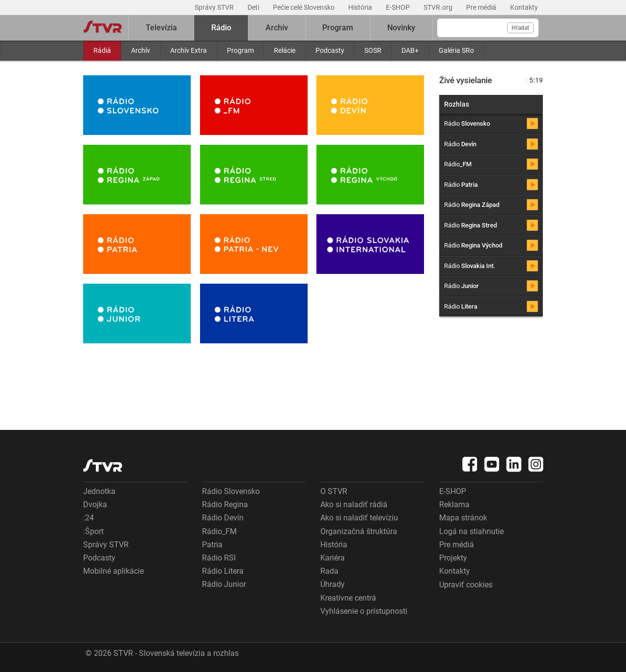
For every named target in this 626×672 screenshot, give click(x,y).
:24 (89, 518)
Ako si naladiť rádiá (354, 504)
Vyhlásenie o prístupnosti (364, 611)
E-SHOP (399, 7)
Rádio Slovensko (231, 491)
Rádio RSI (219, 558)
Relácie (285, 50)
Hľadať (520, 28)
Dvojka (95, 504)
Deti (254, 7)
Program (240, 50)
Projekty (453, 558)
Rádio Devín (223, 518)
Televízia (161, 28)
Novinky (401, 28)
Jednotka (99, 491)
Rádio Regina (225, 504)
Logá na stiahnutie (471, 531)
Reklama (454, 504)
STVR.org (439, 7)
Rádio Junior (224, 584)
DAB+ (410, 50)
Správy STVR (215, 7)
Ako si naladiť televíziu (359, 518)
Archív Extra (189, 50)
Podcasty (330, 50)
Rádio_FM (219, 531)
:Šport (93, 531)
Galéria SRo (456, 50)
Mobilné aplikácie (113, 571)
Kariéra (333, 558)
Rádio (221, 28)
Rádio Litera (223, 571)
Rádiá (102, 50)
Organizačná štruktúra (359, 531)
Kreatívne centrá (348, 598)
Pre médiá (482, 7)
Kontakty (524, 7)
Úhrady (333, 584)
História (361, 7)
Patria (212, 545)
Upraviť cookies (466, 585)
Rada (329, 571)
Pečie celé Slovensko (304, 7)
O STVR (334, 491)
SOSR (373, 50)
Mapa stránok (463, 518)
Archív (141, 50)
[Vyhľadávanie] (488, 28)
